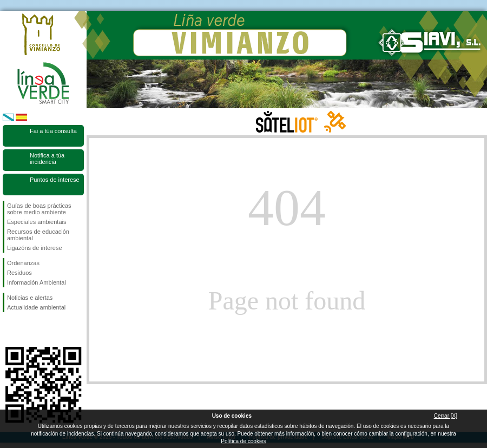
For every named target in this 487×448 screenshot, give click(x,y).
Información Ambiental (37, 282)
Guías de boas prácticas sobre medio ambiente (39, 209)
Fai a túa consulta (53, 131)
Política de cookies (243, 441)
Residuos (19, 273)
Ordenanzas (23, 263)
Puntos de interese (55, 180)
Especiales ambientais (37, 222)
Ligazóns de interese (35, 248)
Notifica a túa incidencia (47, 159)
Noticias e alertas (30, 298)
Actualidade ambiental (36, 307)
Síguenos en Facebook (9, 330)
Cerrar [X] (446, 416)
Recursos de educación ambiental (38, 235)
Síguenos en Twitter (27, 330)
